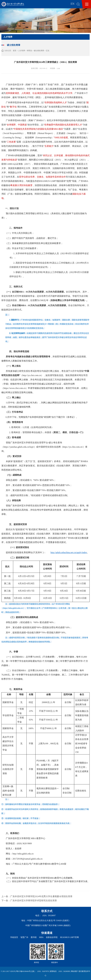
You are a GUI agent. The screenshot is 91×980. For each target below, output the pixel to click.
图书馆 (34, 937)
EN (72, 4)
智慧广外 (24, 937)
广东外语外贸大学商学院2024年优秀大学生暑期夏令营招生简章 (41, 896)
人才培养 (22, 51)
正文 (48, 51)
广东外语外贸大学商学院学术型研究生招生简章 (34, 901)
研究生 (30, 51)
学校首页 (14, 937)
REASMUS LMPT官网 (69, 937)
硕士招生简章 (39, 51)
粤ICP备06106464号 (23, 971)
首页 (15, 51)
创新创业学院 (52, 937)
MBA (41, 937)
